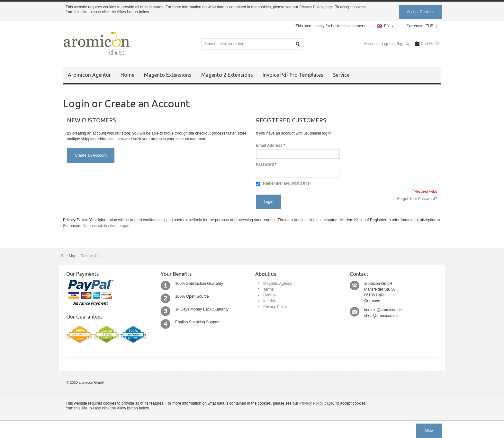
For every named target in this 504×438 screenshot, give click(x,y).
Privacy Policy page (316, 7)
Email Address (269, 145)
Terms (269, 289)
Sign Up (404, 44)
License (270, 295)
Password (265, 164)
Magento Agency (278, 284)
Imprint (269, 301)
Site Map (69, 256)
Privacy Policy (275, 307)
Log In (387, 44)
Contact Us (90, 256)
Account (371, 44)
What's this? (301, 183)
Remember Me (276, 183)
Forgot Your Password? (417, 199)
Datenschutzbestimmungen (106, 226)
